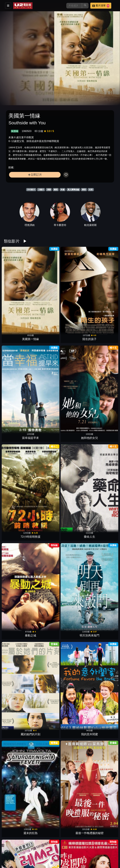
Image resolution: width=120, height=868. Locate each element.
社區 (91, 190)
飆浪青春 (46, 856)
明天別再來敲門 (103, 335)
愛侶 (17, 809)
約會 (63, 190)
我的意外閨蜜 (46, 382)
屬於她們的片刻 (17, 382)
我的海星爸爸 (74, 762)
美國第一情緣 (17, 288)
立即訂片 (35, 175)
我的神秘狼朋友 (103, 525)
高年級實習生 (46, 477)
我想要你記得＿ (103, 667)
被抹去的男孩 (103, 619)
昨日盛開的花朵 (46, 430)
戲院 (56, 190)
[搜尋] (74, 6)
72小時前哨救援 (17, 335)
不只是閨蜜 (103, 762)
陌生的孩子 (46, 288)
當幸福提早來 (74, 288)
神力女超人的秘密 (17, 762)
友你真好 (74, 572)
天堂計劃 (46, 572)
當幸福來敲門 (103, 477)
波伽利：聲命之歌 (46, 714)
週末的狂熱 (74, 382)
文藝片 (41, 190)
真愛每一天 (74, 477)
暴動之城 (74, 335)
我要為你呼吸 (17, 714)
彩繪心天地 (46, 762)
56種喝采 (46, 525)
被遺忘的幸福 (46, 667)
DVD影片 (31, 190)
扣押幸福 (103, 809)
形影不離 (103, 714)
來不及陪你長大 (17, 572)
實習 (84, 190)
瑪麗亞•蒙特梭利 (74, 525)
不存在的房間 (74, 856)
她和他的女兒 (103, 288)
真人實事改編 (73, 190)
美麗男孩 (74, 667)
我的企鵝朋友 (17, 525)
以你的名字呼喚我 (74, 430)
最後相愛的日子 (74, 714)
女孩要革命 (46, 619)
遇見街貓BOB (46, 809)
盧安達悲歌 (74, 809)
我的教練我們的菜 (74, 619)
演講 (49, 190)
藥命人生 (46, 335)
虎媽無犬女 (17, 477)
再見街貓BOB (103, 572)
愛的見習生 (103, 430)
